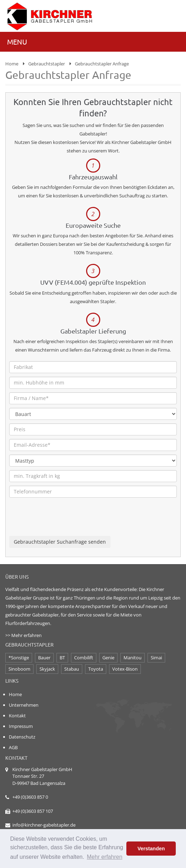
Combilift (84, 658)
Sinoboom (19, 669)
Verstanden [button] (151, 849)
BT (62, 658)
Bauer (44, 658)
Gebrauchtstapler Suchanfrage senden (60, 542)
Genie (108, 658)
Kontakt (17, 716)
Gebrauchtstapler (47, 64)
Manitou (133, 658)
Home (12, 64)
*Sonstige (19, 658)
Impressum (21, 726)
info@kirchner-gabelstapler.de (44, 825)
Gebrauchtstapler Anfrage (102, 64)
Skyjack (47, 669)
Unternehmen (24, 705)
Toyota (96, 669)
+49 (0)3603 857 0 (30, 797)
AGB (13, 747)
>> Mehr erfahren (23, 635)
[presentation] (63, 522)
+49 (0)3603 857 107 (33, 811)
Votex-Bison (125, 669)
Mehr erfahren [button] (105, 857)
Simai (156, 658)
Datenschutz (22, 737)
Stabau (72, 669)
